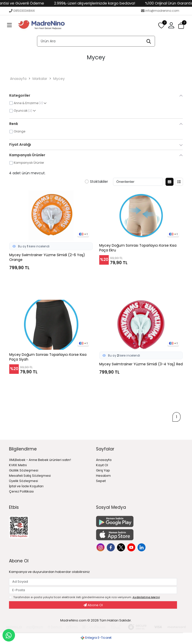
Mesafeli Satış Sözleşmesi (30, 476)
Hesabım (103, 476)
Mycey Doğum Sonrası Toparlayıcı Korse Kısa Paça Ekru (138, 248)
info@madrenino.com (160, 11)
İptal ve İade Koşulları (26, 486)
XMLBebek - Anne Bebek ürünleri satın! (40, 460)
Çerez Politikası (21, 491)
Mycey (59, 79)
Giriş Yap (103, 470)
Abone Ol (93, 605)
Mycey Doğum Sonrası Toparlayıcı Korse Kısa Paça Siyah (48, 357)
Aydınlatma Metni (146, 597)
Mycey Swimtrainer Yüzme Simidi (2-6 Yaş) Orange (47, 257)
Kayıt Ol (102, 465)
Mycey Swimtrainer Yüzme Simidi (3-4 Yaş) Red (141, 364)
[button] (171, 26)
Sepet (101, 481)
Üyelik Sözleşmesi (23, 481)
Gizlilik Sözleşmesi (24, 470)
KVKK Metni (18, 465)
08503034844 (22, 11)
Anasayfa (18, 79)
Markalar (40, 79)
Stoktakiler (96, 182)
